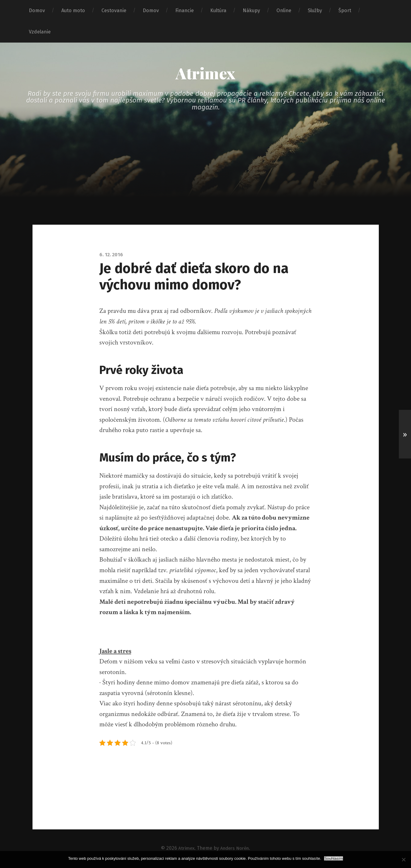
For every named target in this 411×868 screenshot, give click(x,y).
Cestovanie (114, 10)
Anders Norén (235, 849)
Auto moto (73, 10)
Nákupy (251, 10)
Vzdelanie (40, 32)
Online (284, 10)
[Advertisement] (206, 180)
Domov (37, 10)
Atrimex (206, 74)
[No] (403, 859)
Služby (315, 10)
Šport (345, 10)
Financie (185, 10)
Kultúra (218, 10)
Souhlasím (333, 858)
